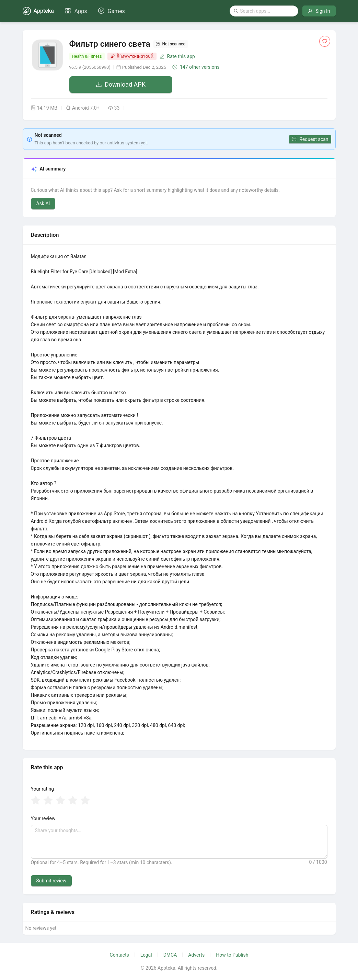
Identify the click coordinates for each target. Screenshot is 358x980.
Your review (43, 818)
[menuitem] (76, 11)
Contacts (119, 955)
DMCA (170, 955)
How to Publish (232, 955)
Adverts (196, 955)
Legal (146, 955)
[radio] (36, 801)
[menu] (95, 11)
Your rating (43, 789)
